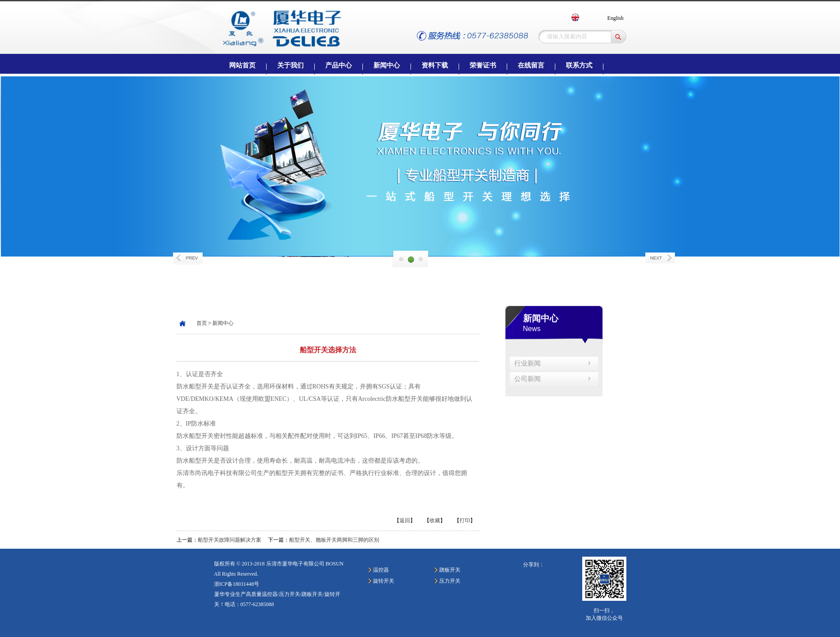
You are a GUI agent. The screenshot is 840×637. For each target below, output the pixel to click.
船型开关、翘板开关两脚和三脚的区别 (334, 540)
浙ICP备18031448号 (237, 584)
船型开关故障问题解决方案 (230, 540)
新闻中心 (223, 323)
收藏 (435, 520)
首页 (202, 323)
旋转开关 (384, 581)
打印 (465, 520)
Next (661, 259)
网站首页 (242, 65)
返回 (405, 520)
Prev (188, 259)
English (616, 18)
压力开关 (450, 581)
